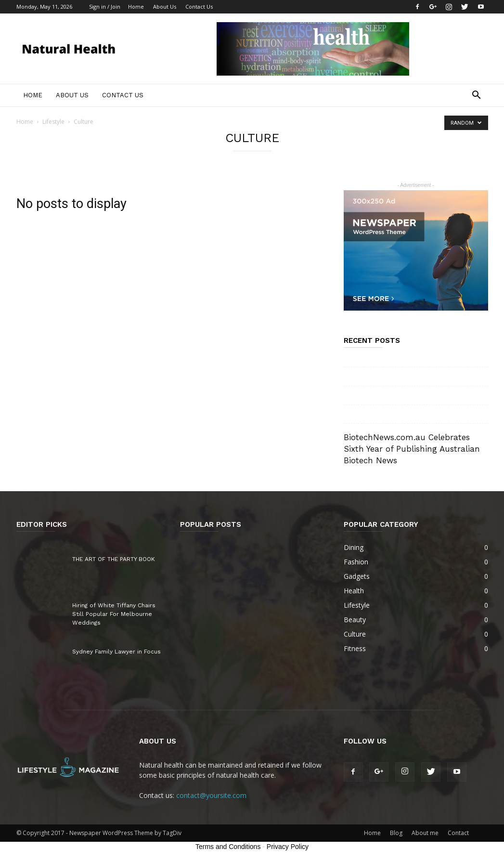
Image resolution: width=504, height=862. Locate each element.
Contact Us (199, 7)
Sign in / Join (105, 7)
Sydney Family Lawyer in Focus (116, 652)
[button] (477, 96)
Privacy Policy (288, 847)
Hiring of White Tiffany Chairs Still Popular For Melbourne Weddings (114, 614)
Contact (458, 833)
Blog (396, 833)
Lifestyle (53, 122)
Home (136, 7)
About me (425, 833)
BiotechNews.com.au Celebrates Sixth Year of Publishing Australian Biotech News (412, 449)
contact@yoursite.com (211, 795)
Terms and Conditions (228, 847)
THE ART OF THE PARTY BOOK (114, 559)
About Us (165, 7)
